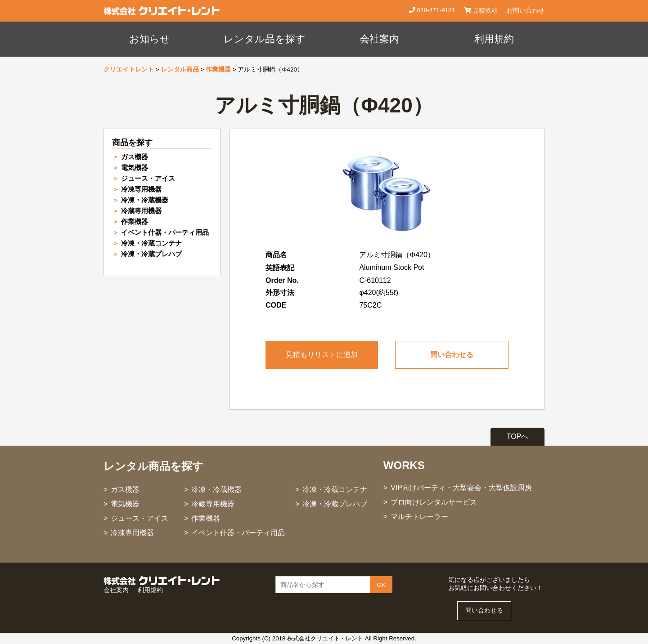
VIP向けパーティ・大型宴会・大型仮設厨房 (461, 488)
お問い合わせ (526, 11)
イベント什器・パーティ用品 (165, 232)
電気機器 (135, 168)
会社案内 (379, 39)
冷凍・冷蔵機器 (145, 200)
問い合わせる (452, 355)
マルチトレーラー (419, 517)
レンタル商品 (180, 69)
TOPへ (518, 436)
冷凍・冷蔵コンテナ (151, 243)
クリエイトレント (129, 69)
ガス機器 (135, 157)
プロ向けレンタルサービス (434, 502)
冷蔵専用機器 (141, 211)
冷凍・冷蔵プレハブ (151, 254)
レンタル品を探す (265, 39)
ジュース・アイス (148, 178)
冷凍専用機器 (141, 189)
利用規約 (494, 39)
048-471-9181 (435, 10)
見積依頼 (481, 11)
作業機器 (218, 69)
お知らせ (150, 39)
